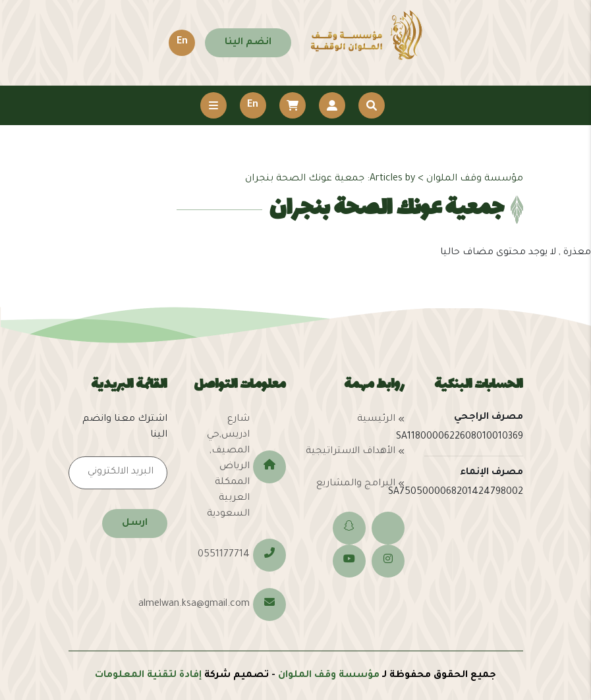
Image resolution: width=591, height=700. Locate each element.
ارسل (135, 524)
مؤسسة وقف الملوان (329, 676)
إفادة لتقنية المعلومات (148, 676)
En (182, 42)
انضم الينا (248, 43)
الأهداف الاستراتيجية (351, 452)
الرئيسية (376, 419)
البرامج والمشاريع (356, 484)
